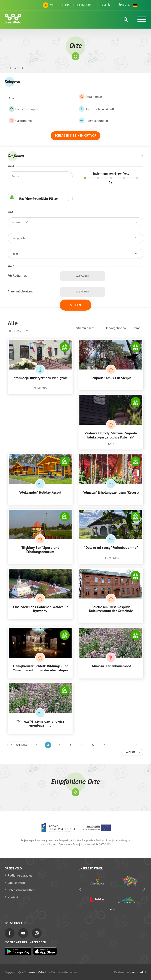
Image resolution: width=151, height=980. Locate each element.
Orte (23, 68)
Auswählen (83, 276)
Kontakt (13, 897)
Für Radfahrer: (17, 275)
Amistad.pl (139, 972)
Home (13, 68)
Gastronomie (21, 121)
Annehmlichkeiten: (20, 291)
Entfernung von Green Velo (111, 174)
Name (136, 328)
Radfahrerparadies (20, 875)
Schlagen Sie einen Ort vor (75, 136)
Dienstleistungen (23, 109)
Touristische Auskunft (96, 109)
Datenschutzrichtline (21, 890)
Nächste (130, 753)
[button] (137, 5)
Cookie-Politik (17, 883)
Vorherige (21, 745)
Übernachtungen (93, 121)
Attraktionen (90, 96)
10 (138, 745)
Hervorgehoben (115, 328)
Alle (11, 98)
